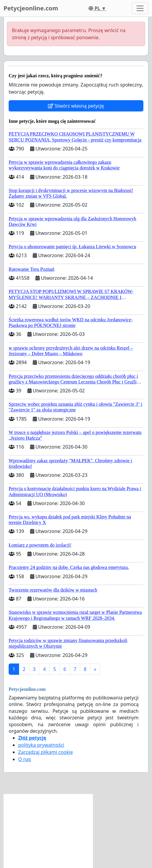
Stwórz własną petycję (76, 106)
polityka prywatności (41, 745)
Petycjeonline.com (31, 8)
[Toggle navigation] (140, 8)
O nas (25, 759)
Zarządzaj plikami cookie (45, 752)
